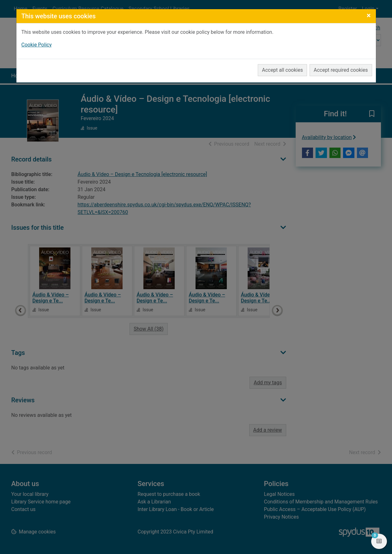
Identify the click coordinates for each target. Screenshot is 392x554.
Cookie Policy (37, 45)
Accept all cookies (282, 70)
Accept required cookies (341, 70)
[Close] (369, 15)
